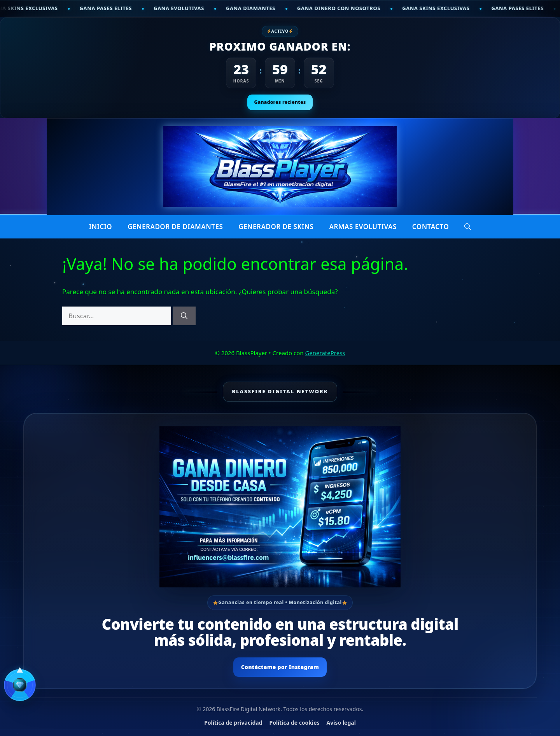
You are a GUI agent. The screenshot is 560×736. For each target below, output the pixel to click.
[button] (468, 227)
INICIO (101, 227)
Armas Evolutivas (363, 227)
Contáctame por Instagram (280, 667)
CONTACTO (431, 227)
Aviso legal (341, 723)
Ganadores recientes (280, 102)
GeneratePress (325, 353)
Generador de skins (276, 227)
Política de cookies (294, 723)
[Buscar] (184, 316)
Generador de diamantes (175, 227)
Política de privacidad (233, 723)
